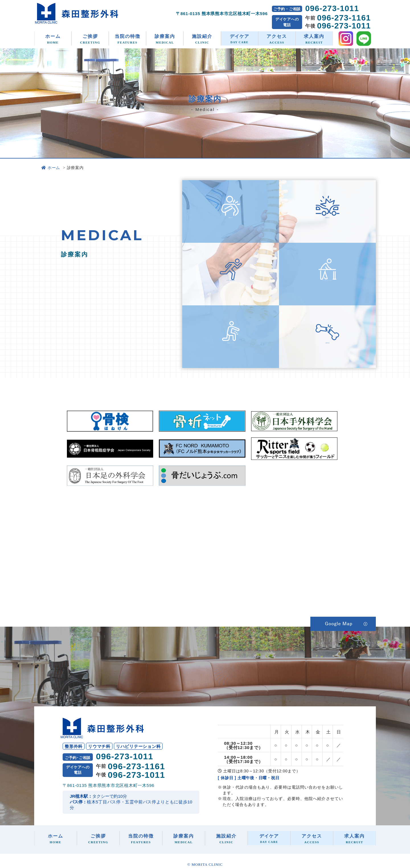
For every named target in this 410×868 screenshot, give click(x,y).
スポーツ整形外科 (231, 284)
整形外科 (231, 222)
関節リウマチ (231, 347)
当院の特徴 (127, 39)
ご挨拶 (90, 39)
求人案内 (314, 39)
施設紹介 (202, 39)
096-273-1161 (344, 18)
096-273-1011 (332, 8)
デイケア (240, 39)
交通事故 (328, 347)
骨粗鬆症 (328, 222)
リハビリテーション (327, 284)
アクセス (277, 39)
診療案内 (165, 39)
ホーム (53, 39)
